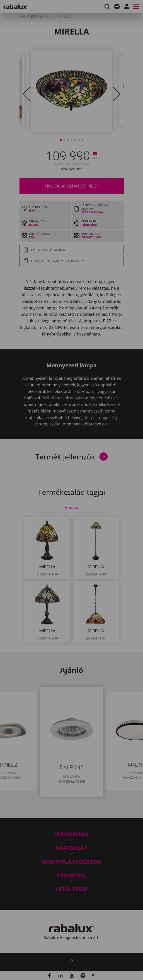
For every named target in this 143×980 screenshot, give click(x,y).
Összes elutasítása (92, 519)
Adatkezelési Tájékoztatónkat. (45, 506)
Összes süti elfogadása (51, 531)
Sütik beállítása (44, 519)
